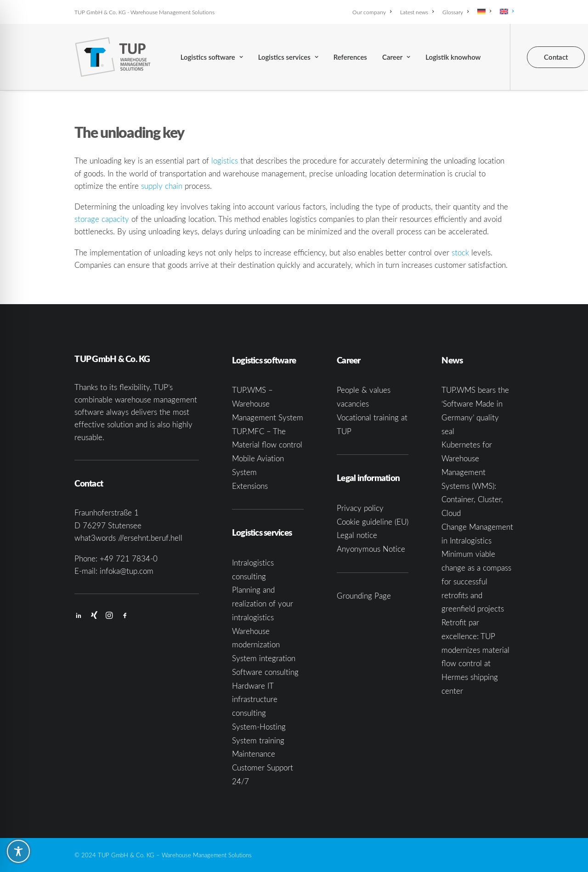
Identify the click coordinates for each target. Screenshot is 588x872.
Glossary (455, 12)
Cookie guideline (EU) (373, 522)
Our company (372, 12)
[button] (79, 616)
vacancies (353, 404)
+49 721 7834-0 (129, 558)
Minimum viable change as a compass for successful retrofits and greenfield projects (476, 581)
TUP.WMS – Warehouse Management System (268, 404)
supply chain (162, 186)
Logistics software (212, 57)
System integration (264, 658)
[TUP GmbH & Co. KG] (113, 57)
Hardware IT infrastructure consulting (255, 699)
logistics (225, 161)
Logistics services (288, 57)
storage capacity (102, 219)
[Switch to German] (484, 11)
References (350, 57)
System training (258, 740)
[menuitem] (373, 12)
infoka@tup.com (127, 571)
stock (460, 252)
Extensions (250, 486)
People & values (364, 390)
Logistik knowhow (453, 57)
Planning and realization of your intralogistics (263, 603)
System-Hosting (259, 727)
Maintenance (254, 754)
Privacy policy (360, 508)
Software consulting (265, 672)
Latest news (417, 12)
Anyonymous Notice (371, 549)
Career (396, 57)
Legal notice (357, 535)
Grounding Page (364, 596)
